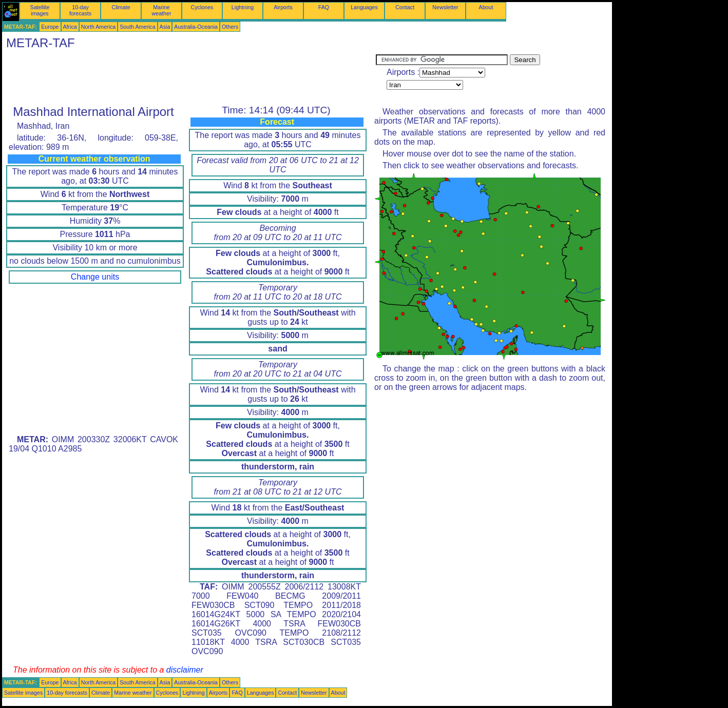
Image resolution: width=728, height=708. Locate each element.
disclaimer (185, 670)
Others (230, 27)
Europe (50, 27)
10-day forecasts (80, 10)
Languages (364, 7)
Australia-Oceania (196, 27)
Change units (95, 277)
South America (137, 27)
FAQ (324, 7)
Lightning (243, 7)
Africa (70, 27)
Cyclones (202, 7)
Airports (283, 7)
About (486, 7)
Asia (165, 27)
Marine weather (162, 10)
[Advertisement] (189, 77)
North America (99, 27)
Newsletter (445, 7)
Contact (405, 7)
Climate (121, 7)
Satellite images (40, 10)
